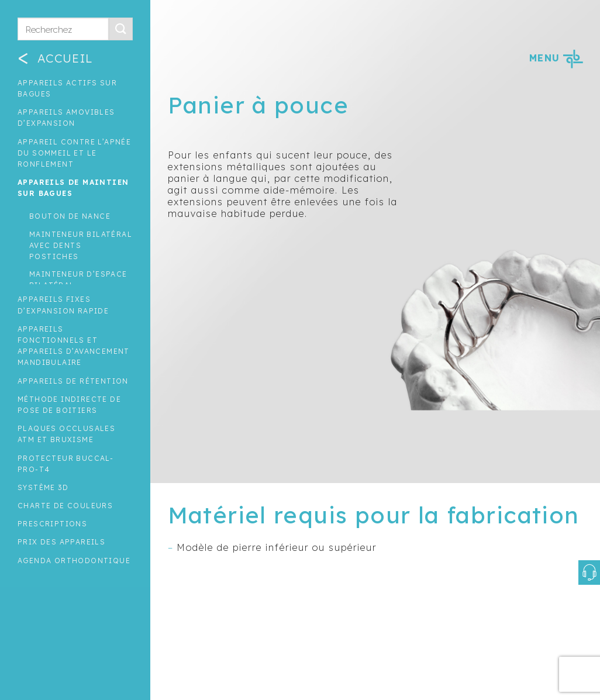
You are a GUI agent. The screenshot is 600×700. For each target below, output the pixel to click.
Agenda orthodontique (74, 561)
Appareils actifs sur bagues (67, 88)
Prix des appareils (61, 542)
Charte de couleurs (65, 506)
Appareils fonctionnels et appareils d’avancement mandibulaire (74, 346)
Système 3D (43, 487)
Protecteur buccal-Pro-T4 (65, 464)
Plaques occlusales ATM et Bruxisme (66, 434)
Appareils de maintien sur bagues (73, 188)
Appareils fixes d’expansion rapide (63, 305)
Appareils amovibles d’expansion (66, 118)
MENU (556, 58)
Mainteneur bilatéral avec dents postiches (81, 245)
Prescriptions (52, 524)
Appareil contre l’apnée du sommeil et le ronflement (74, 153)
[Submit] (120, 29)
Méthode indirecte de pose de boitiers (69, 405)
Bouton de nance (70, 216)
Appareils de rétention (73, 381)
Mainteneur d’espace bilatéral (78, 280)
